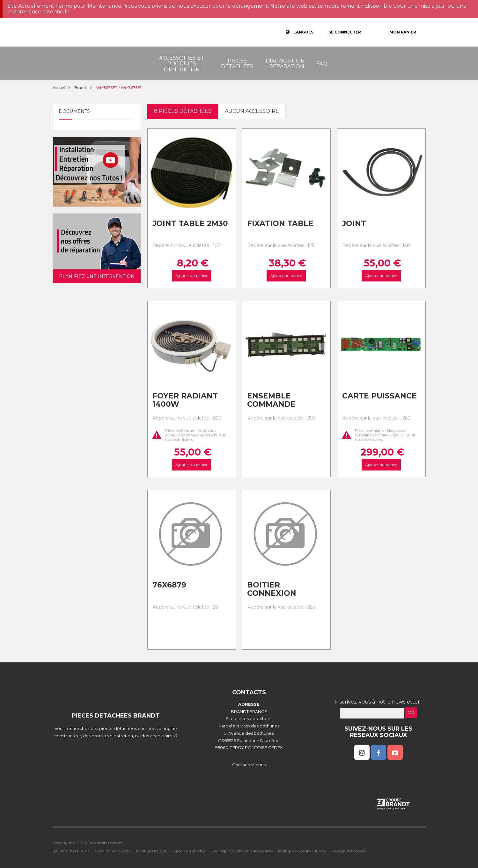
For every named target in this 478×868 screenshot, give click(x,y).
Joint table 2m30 (190, 223)
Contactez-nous (249, 765)
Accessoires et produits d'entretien (182, 64)
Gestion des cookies (349, 851)
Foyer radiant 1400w (185, 400)
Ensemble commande (271, 400)
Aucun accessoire (252, 111)
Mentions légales (151, 851)
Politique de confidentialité (302, 851)
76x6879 (169, 585)
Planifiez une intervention (97, 276)
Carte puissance (379, 396)
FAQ (322, 64)
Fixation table (280, 223)
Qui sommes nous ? (71, 851)
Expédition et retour (190, 851)
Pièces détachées (237, 64)
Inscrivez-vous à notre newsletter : (378, 702)
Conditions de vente (113, 851)
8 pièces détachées (183, 111)
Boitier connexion (272, 589)
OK (411, 713)
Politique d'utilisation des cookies (243, 851)
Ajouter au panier (191, 276)
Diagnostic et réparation (287, 64)
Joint (354, 223)
